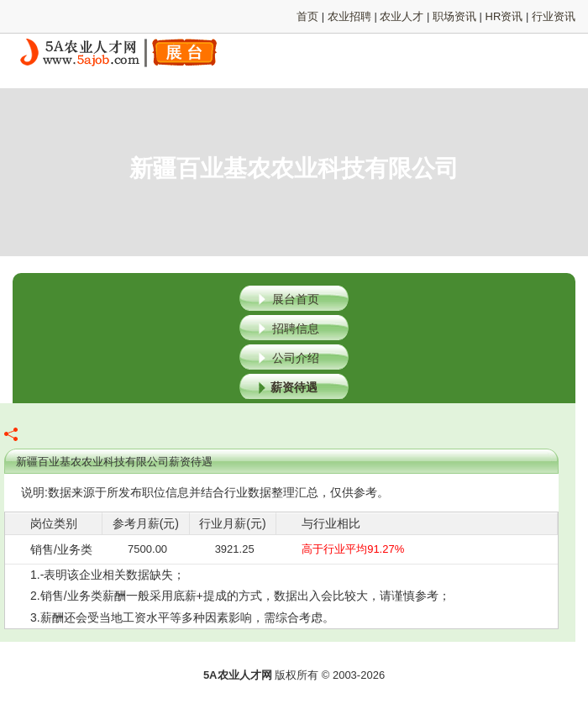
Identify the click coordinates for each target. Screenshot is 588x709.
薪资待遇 (294, 387)
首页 (307, 16)
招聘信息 (296, 328)
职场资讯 (454, 16)
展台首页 (296, 299)
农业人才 (402, 16)
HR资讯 (504, 16)
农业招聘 (349, 16)
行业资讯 (554, 16)
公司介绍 (296, 358)
